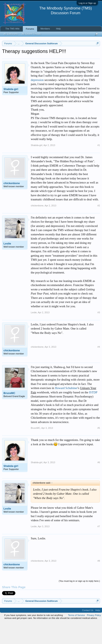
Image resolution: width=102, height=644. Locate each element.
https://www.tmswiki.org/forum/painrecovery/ (40, 62)
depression (37, 101)
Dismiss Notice (97, 53)
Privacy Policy (94, 637)
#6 (99, 484)
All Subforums (11, 34)
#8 (99, 582)
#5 (99, 450)
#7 (99, 548)
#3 (99, 334)
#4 (99, 368)
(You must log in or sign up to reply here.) (79, 603)
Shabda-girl (11, 110)
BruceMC (9, 414)
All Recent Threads (31, 34)
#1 (99, 167)
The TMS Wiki (12, 29)
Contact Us (88, 632)
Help (58, 29)
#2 (99, 227)
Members (45, 29)
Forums (30, 29)
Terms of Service (77, 637)
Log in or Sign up (87, 3)
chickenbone (12, 205)
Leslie (7, 265)
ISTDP (93, 414)
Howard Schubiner (66, 410)
